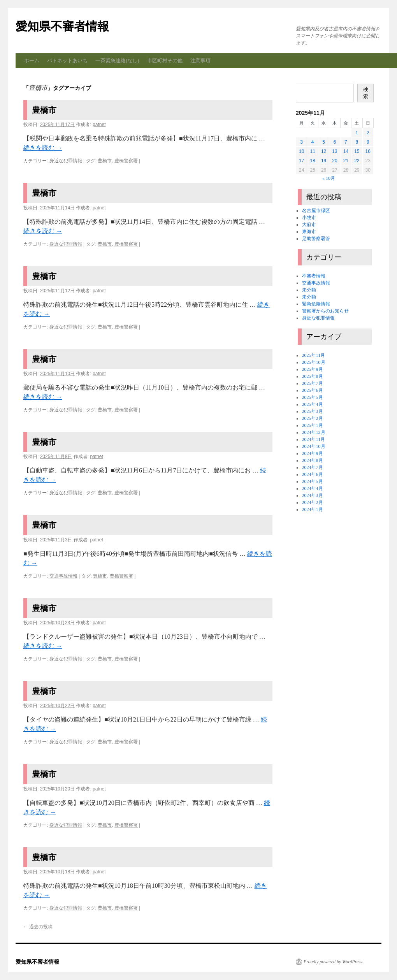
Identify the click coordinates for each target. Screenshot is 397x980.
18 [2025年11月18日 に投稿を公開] (312, 161)
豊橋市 (44, 110)
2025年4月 (313, 404)
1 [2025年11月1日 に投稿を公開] (357, 133)
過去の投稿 (38, 927)
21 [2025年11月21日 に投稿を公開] (346, 161)
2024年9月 (313, 453)
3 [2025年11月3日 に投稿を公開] (301, 142)
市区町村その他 (165, 61)
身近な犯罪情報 (66, 161)
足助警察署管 (316, 239)
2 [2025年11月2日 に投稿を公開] (368, 133)
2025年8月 (313, 376)
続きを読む (43, 148)
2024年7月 (313, 467)
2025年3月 (313, 411)
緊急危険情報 (316, 304)
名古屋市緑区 (316, 211)
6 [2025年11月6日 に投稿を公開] (335, 142)
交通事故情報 (63, 576)
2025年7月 (313, 383)
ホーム (32, 61)
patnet (99, 125)
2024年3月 (313, 495)
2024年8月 (313, 460)
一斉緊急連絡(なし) (117, 61)
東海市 (309, 232)
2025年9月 (313, 369)
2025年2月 (313, 418)
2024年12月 (314, 432)
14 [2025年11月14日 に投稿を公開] (346, 151)
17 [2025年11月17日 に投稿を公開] (301, 161)
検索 (366, 93)
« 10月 (329, 178)
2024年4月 (313, 488)
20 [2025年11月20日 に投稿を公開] (335, 161)
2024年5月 (313, 481)
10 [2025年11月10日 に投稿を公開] (301, 151)
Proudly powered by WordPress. (334, 962)
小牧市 (309, 218)
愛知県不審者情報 (62, 26)
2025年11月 (314, 355)
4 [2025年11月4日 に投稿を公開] (313, 142)
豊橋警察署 (126, 161)
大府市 (309, 225)
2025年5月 (313, 397)
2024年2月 (313, 502)
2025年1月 (313, 425)
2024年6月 (313, 474)
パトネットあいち (67, 61)
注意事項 (200, 61)
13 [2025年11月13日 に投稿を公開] (335, 151)
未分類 (309, 290)
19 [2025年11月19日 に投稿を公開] (324, 161)
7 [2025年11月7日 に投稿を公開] (346, 142)
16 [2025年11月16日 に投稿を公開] (368, 151)
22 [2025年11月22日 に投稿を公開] (357, 161)
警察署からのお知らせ (325, 311)
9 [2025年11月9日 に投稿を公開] (368, 142)
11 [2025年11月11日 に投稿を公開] (312, 151)
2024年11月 (314, 439)
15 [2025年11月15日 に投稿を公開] (357, 151)
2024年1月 (313, 509)
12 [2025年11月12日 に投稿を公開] (324, 151)
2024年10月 (314, 446)
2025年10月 (314, 362)
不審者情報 (314, 276)
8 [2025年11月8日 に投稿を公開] (357, 142)
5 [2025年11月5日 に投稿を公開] (324, 142)
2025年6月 (313, 390)
